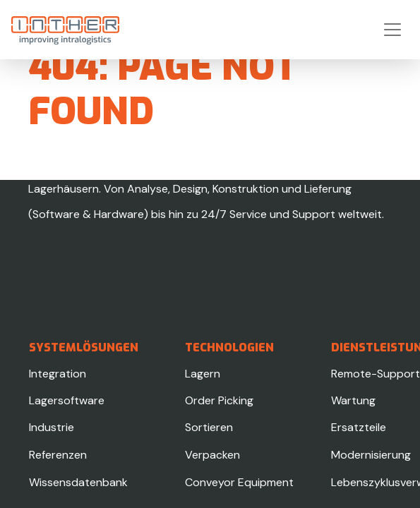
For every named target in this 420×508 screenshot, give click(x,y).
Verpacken (212, 455)
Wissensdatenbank (78, 482)
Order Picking (219, 400)
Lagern (203, 374)
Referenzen (58, 455)
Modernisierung (371, 455)
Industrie (52, 427)
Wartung (353, 400)
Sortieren (209, 427)
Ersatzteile (359, 427)
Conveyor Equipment (239, 482)
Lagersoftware (67, 400)
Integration (58, 374)
